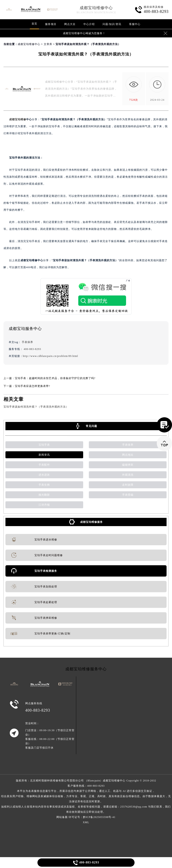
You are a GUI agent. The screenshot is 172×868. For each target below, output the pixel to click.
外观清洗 (128, 475)
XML (86, 822)
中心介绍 (89, 24)
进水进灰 (44, 475)
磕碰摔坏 (128, 465)
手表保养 (27, 342)
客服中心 (135, 24)
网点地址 (128, 455)
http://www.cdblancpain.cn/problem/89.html (51, 356)
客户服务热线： (86, 799)
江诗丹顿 (44, 505)
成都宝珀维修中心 (96, 8)
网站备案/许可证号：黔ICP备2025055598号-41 (86, 817)
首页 (34, 24)
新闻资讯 (44, 455)
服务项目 (51, 24)
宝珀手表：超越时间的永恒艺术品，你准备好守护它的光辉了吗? (55, 378)
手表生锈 (44, 485)
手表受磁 (128, 495)
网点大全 (70, 24)
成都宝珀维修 (18, 119)
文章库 (48, 44)
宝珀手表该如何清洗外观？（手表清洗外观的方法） (36, 407)
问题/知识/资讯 (112, 24)
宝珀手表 (44, 445)
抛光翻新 (44, 495)
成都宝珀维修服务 (91, 522)
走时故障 (128, 485)
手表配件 (44, 465)
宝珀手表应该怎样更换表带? (32, 386)
